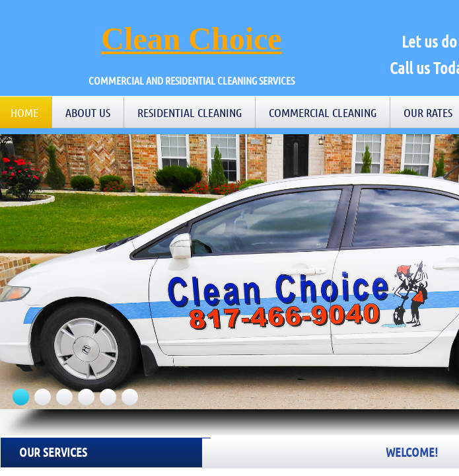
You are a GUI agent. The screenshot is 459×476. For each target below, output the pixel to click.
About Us (88, 112)
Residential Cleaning (190, 112)
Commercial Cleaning (323, 112)
